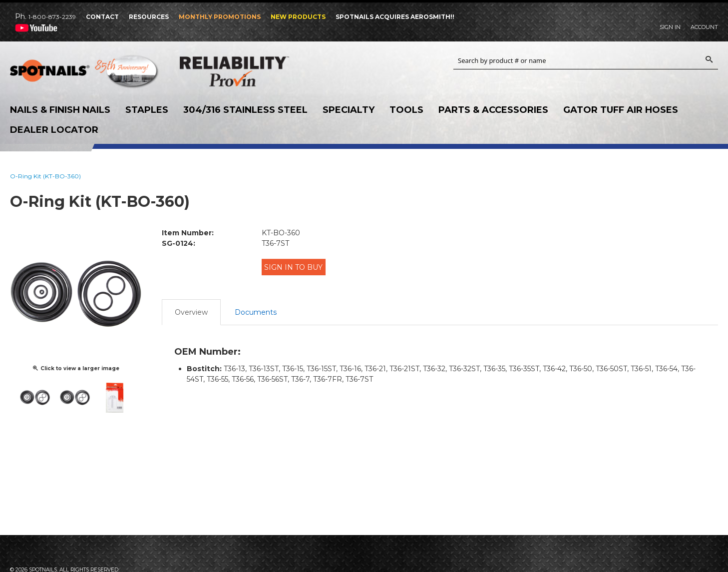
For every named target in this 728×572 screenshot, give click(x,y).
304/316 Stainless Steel (245, 110)
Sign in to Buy (297, 266)
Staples (147, 110)
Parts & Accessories (493, 110)
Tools (406, 110)
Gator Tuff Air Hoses (621, 110)
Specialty (349, 110)
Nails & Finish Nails (60, 110)
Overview (191, 307)
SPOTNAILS (85, 74)
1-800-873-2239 (52, 17)
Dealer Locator (54, 130)
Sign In (670, 27)
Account (704, 27)
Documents (256, 307)
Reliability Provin (255, 71)
